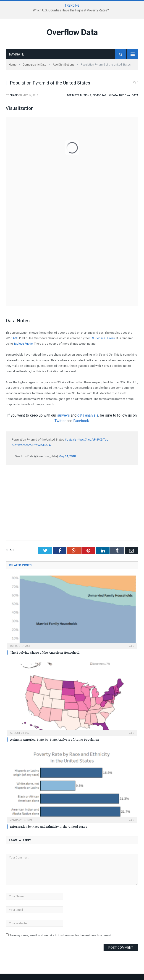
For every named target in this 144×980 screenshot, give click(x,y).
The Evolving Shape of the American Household (45, 652)
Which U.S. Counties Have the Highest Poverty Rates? (71, 10)
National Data (129, 95)
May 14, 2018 (67, 456)
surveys (63, 415)
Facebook (81, 421)
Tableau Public (23, 344)
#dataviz (71, 440)
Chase (14, 95)
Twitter (60, 421)
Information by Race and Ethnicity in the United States (49, 827)
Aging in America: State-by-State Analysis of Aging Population (55, 740)
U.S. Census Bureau (102, 338)
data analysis (88, 415)
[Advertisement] (72, 502)
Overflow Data (72, 32)
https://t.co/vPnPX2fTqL (93, 440)
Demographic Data (105, 95)
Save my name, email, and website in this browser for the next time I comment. (60, 935)
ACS (16, 338)
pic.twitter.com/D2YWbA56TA (31, 445)
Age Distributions (79, 95)
